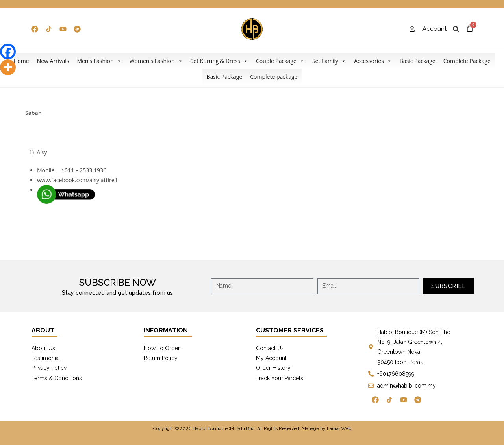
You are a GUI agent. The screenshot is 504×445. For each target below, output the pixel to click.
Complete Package (467, 61)
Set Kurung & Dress (219, 61)
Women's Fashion (156, 61)
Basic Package (418, 61)
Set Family (329, 61)
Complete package (274, 77)
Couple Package (280, 61)
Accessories (373, 61)
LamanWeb (339, 428)
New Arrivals (53, 61)
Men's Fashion (99, 61)
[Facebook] (8, 52)
